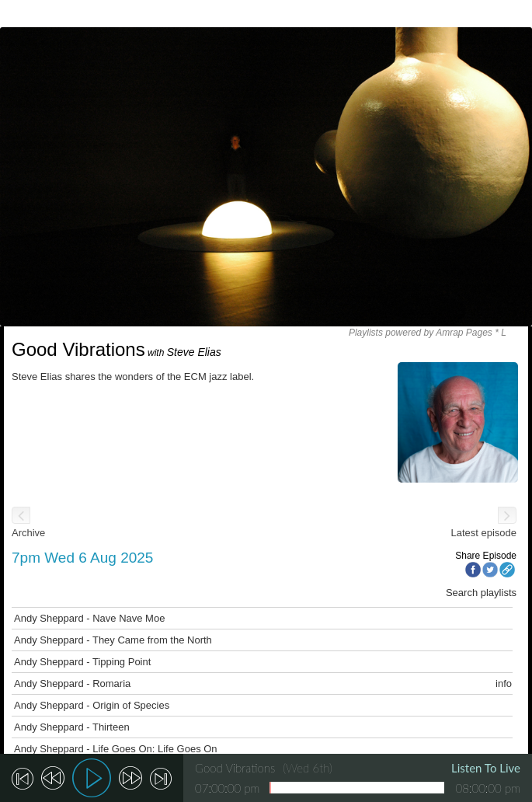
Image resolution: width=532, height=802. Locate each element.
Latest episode (483, 533)
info (504, 683)
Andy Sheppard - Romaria (72, 683)
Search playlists (481, 593)
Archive (28, 533)
